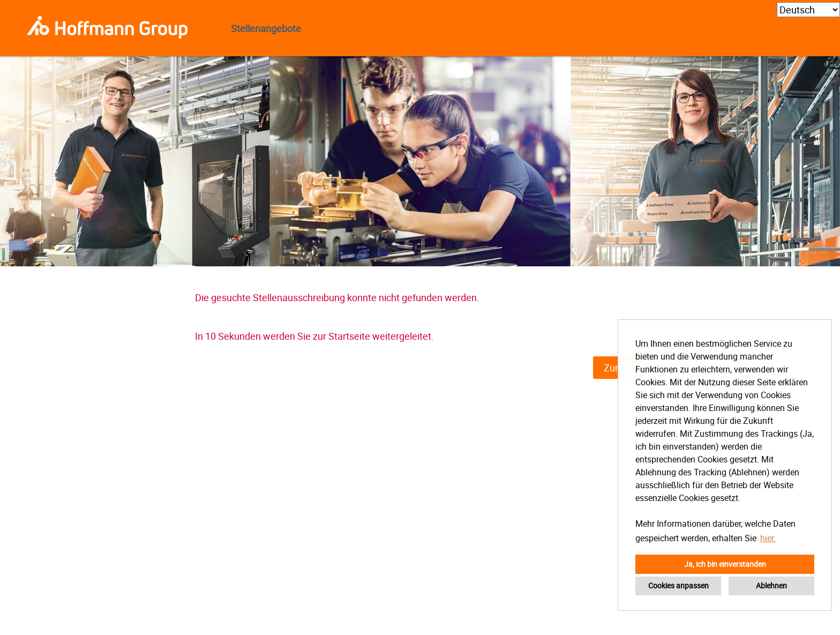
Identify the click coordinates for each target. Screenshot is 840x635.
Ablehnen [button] (771, 585)
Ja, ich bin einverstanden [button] (725, 564)
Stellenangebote (266, 28)
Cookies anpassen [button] (678, 585)
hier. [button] (768, 538)
